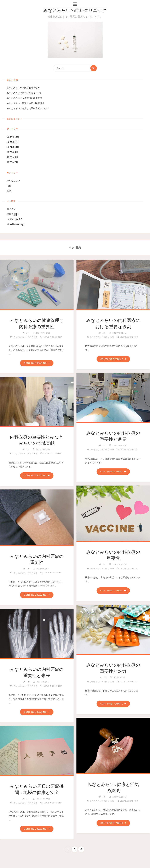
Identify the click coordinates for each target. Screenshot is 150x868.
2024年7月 (12, 162)
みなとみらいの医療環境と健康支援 (24, 98)
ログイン (11, 209)
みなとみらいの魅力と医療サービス (24, 93)
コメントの (15, 219)
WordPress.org (15, 224)
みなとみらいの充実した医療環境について (28, 108)
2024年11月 (13, 142)
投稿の (12, 214)
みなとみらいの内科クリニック (75, 11)
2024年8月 (12, 157)
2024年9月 (12, 152)
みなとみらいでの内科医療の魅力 (23, 88)
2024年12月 (13, 137)
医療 (9, 191)
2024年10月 (13, 147)
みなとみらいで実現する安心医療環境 (25, 103)
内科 (9, 186)
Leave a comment (53, 337)
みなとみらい (13, 181)
